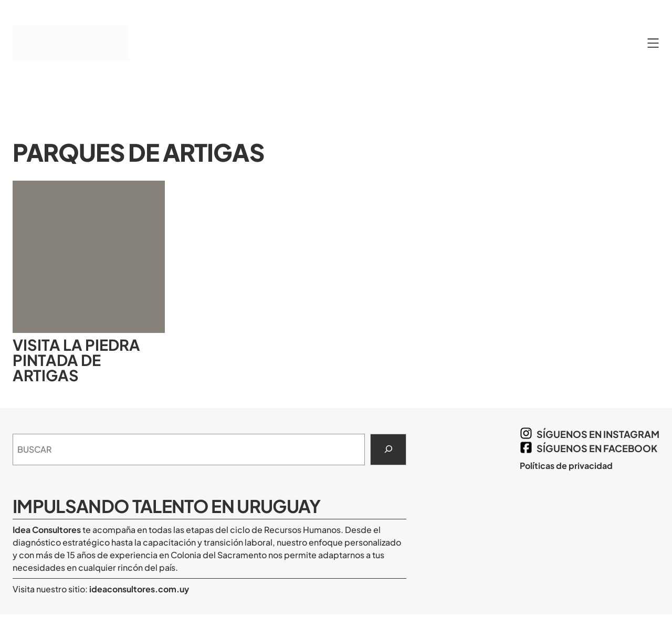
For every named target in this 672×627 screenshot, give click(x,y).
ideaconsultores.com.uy (138, 589)
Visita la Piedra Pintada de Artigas (76, 360)
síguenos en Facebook (597, 448)
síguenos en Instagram (598, 434)
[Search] (388, 450)
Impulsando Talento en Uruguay (167, 506)
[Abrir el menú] (653, 43)
